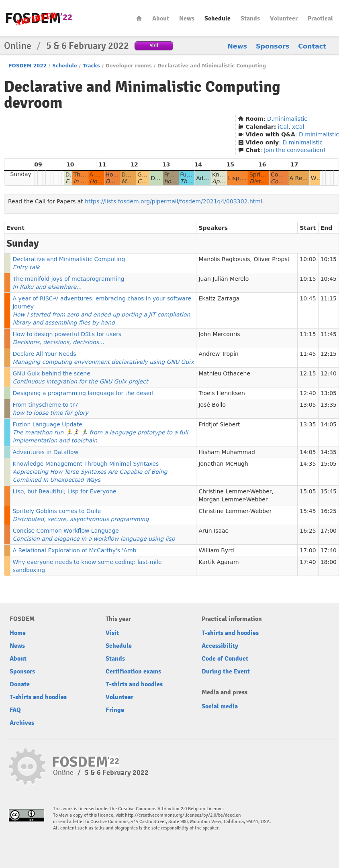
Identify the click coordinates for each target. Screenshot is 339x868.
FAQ (15, 710)
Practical (320, 18)
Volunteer (284, 18)
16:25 (329, 511)
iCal (283, 127)
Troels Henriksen (222, 393)
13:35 (329, 405)
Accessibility (220, 646)
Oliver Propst (272, 259)
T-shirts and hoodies (38, 697)
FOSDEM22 (39, 18)
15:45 (329, 491)
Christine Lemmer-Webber (235, 491)
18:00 (329, 562)
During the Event (226, 671)
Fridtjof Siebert (219, 424)
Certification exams (133, 671)
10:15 (329, 259)
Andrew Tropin (218, 354)
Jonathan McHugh (223, 464)
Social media (220, 706)
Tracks (91, 66)
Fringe (115, 710)
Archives (22, 723)
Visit (112, 633)
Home (139, 18)
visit (154, 45)
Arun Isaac (213, 531)
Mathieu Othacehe (224, 373)
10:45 (329, 279)
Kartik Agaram (219, 562)
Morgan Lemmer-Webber (233, 499)
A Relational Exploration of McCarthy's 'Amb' (75, 550)
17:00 (329, 531)
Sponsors (273, 46)
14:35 (329, 452)
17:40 (329, 550)
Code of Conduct (225, 659)
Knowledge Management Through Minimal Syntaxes (90, 472)
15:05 (329, 464)
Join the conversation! (295, 150)
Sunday (21, 174)
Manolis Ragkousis (224, 259)
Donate (20, 684)
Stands (250, 18)
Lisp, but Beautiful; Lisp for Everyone (64, 491)
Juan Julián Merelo (224, 279)
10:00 (308, 259)
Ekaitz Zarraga (219, 298)
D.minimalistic (287, 119)
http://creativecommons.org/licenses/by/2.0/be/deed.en (183, 815)
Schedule (217, 18)
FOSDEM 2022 (28, 66)
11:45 (329, 334)
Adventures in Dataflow (45, 452)
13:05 (329, 393)
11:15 (329, 298)
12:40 (329, 373)
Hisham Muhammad (227, 452)
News (187, 18)
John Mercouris (219, 334)
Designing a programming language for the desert (83, 393)
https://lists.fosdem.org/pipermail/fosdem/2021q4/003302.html (174, 201)
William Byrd (216, 550)
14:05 (329, 424)
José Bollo (212, 405)
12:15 (329, 354)
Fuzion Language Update (100, 432)
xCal (298, 127)
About (161, 18)
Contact (312, 46)
